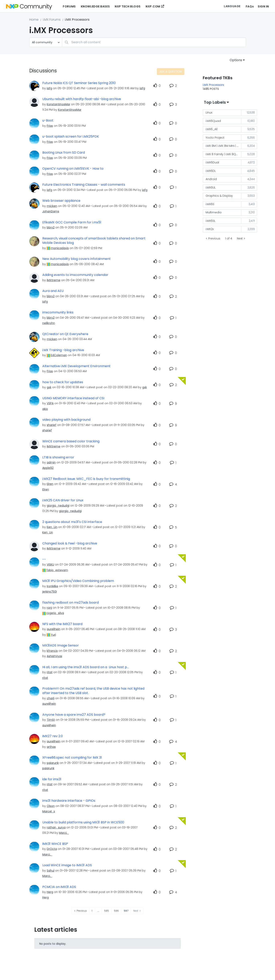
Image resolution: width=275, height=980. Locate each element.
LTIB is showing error (58, 457)
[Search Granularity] (46, 42)
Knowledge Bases (95, 6)
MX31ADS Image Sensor (61, 646)
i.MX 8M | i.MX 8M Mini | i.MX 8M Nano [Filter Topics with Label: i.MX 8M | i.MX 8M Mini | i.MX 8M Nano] (223, 146)
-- (44, 559)
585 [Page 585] (107, 911)
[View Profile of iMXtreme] (54, 280)
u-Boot (48, 121)
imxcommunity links (58, 312)
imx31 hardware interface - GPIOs (69, 801)
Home (34, 20)
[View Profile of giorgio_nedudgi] (58, 506)
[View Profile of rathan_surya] (56, 827)
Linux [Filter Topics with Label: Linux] (209, 112)
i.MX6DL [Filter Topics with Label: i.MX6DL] (211, 171)
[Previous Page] (81, 911)
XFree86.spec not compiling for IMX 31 (72, 758)
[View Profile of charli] (51, 698)
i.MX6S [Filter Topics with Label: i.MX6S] (210, 204)
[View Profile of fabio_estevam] (57, 570)
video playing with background (66, 420)
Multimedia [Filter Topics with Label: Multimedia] (214, 212)
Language (232, 6)
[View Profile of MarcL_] (64, 833)
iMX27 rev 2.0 (53, 736)
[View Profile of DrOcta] (52, 849)
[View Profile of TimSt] (51, 720)
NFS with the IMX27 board (62, 624)
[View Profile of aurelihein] (54, 629)
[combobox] (154, 42)
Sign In (263, 6)
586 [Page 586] (116, 911)
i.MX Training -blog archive (63, 350)
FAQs (250, 6)
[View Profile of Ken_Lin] (52, 527)
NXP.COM (153, 6)
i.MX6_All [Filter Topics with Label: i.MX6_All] (212, 129)
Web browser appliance (61, 201)
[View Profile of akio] (45, 409)
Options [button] (236, 60)
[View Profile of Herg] (50, 892)
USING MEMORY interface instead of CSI (73, 398)
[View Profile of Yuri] (53, 635)
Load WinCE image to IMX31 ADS (67, 865)
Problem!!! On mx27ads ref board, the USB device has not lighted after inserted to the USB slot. (93, 691)
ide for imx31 (52, 779)
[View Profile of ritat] (50, 672)
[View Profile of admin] (51, 462)
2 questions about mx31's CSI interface (72, 522)
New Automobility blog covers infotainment (77, 259)
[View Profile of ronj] (49, 608)
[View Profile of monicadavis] (60, 248)
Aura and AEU (53, 291)
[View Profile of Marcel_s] (49, 811)
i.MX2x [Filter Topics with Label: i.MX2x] (210, 229)
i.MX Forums (52, 20)
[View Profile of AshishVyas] (54, 656)
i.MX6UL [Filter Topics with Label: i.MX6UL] (211, 187)
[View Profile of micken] (52, 206)
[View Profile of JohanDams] (51, 211)
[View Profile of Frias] (50, 126)
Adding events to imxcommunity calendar (75, 275)
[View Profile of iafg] (49, 88)
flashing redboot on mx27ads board (71, 603)
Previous (214, 238)
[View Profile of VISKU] (50, 564)
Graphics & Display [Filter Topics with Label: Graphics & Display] (219, 196)
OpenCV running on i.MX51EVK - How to (73, 169)
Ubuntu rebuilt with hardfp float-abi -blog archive (82, 99)
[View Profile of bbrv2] (51, 227)
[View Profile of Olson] (51, 806)
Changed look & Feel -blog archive (70, 543)
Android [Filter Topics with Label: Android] (211, 179)
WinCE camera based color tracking (71, 441)
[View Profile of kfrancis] (52, 651)
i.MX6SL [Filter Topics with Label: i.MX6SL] (211, 221)
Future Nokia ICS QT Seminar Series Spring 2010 (79, 83)
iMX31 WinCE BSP (55, 844)
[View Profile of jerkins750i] (50, 592)
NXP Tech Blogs (128, 6)
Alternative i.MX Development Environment (76, 366)
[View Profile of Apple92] (48, 468)
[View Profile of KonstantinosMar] (58, 104)
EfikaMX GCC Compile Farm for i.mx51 (72, 222)
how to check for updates (63, 382)
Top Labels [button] (215, 102)
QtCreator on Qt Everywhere (65, 334)
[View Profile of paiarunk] (53, 763)
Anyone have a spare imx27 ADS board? (74, 715)
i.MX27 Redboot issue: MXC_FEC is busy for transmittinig (86, 479)
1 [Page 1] (92, 911)
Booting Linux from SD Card (64, 153)
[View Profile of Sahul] (51, 871)
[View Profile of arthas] (51, 747)
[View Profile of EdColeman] (59, 355)
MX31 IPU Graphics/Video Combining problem (78, 581)
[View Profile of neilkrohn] (49, 323)
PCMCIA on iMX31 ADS (59, 887)
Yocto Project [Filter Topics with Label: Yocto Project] (215, 138)
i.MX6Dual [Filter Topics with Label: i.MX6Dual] (212, 162)
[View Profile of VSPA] (50, 403)
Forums (69, 6)
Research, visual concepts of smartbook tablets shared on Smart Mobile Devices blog (94, 241)
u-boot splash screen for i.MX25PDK (71, 137)
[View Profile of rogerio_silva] (55, 613)
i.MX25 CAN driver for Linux (63, 500)
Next (240, 238)
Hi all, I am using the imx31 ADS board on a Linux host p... (86, 667)
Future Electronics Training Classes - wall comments (84, 185)
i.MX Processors (213, 85)
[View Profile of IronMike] (52, 586)
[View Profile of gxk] (49, 387)
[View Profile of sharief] (52, 425)
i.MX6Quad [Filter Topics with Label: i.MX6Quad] (213, 121)
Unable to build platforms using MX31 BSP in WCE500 (83, 822)
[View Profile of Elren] (50, 484)
